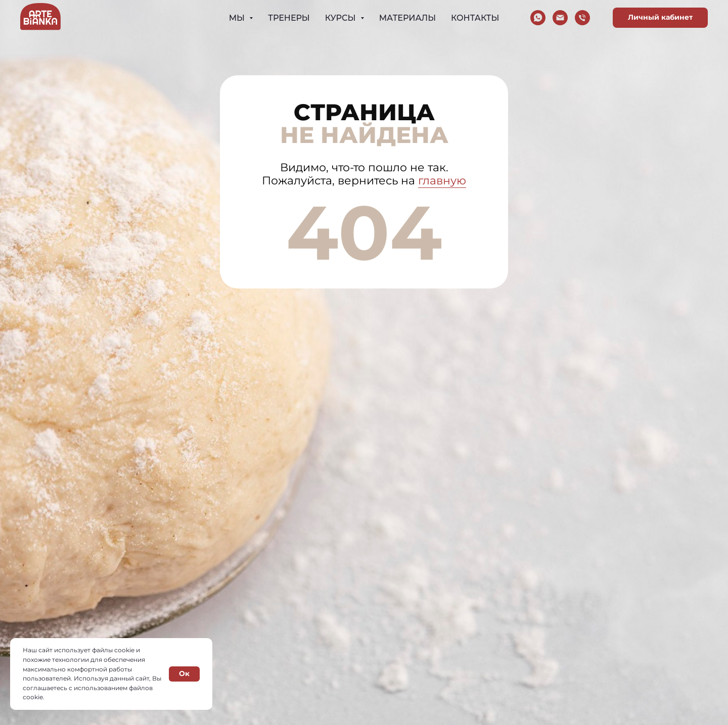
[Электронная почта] (560, 18)
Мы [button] (238, 18)
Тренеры (289, 18)
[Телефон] (582, 18)
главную (442, 181)
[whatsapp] (538, 18)
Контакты (475, 18)
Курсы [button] (342, 18)
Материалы (407, 18)
